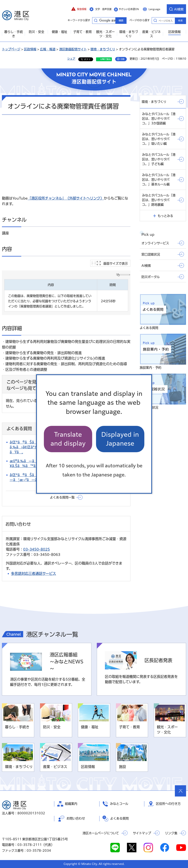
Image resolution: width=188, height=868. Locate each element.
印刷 (122, 59)
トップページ (11, 49)
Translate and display (68, 439)
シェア (71, 59)
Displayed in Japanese (120, 439)
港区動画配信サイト (73, 49)
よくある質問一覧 (62, 497)
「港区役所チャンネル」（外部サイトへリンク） (66, 198)
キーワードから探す (96, 20)
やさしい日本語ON (129, 9)
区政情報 (30, 49)
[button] (79, 9)
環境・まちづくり (103, 49)
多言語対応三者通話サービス (34, 573)
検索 (180, 21)
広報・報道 (48, 49)
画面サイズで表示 (116, 263)
